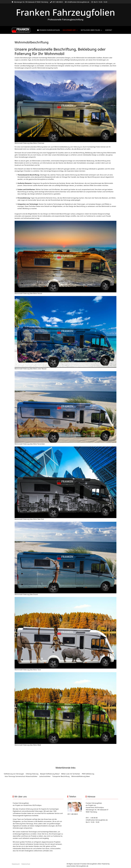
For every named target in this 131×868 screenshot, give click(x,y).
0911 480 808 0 (58, 2)
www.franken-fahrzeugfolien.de (77, 866)
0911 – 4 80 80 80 (92, 818)
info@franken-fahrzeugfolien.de (78, 2)
